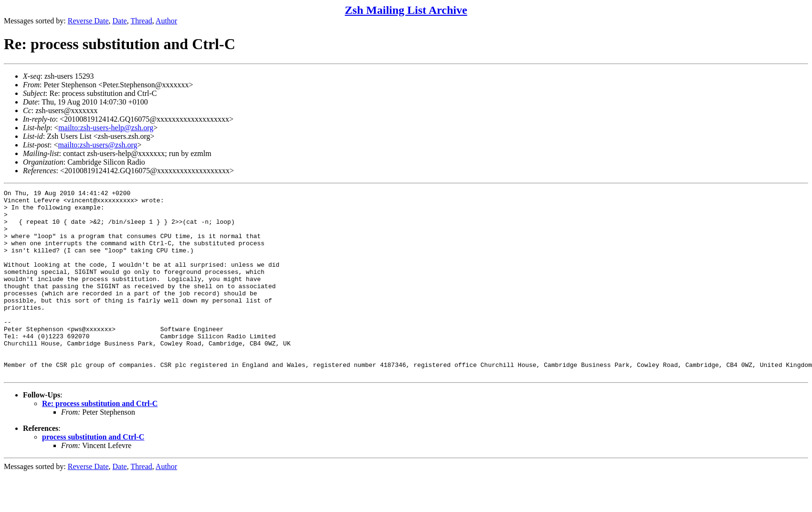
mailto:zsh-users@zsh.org (97, 145)
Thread (141, 21)
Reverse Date (88, 21)
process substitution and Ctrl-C (93, 474)
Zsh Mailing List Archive (406, 10)
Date (120, 21)
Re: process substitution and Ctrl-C (100, 441)
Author (166, 21)
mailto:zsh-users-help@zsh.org (106, 128)
